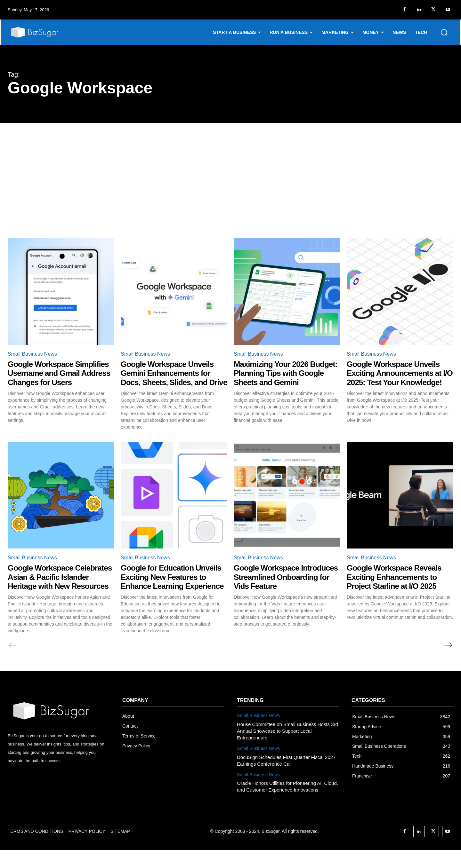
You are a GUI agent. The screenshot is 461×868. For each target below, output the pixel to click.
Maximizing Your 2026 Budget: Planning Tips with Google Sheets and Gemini (283, 373)
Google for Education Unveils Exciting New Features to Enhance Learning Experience (160, 590)
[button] (444, 32)
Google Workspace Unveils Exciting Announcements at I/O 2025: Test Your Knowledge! (397, 378)
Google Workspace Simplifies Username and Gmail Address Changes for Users (58, 378)
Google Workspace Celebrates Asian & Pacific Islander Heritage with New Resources (57, 590)
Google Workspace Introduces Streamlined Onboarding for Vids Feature (286, 586)
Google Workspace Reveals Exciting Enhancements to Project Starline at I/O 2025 (397, 586)
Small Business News (32, 354)
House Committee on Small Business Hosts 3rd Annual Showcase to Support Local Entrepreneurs (287, 749)
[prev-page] (13, 663)
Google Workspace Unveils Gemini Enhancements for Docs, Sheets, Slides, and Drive (170, 378)
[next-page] (448, 663)
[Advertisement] (230, 171)
